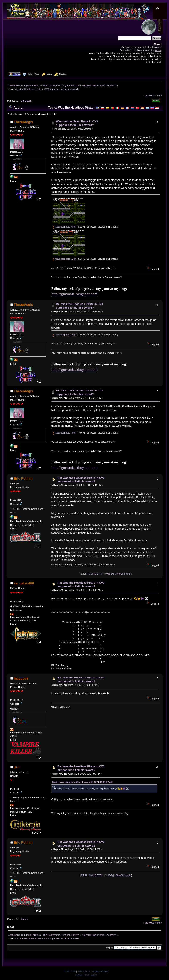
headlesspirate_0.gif (64, 227)
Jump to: (109, 948)
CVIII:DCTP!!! (96, 574)
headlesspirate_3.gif (64, 433)
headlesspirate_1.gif (64, 259)
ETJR (84, 574)
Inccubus (21, 678)
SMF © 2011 (84, 972)
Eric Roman (23, 479)
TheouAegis (23, 122)
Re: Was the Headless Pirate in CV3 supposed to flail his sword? (79, 306)
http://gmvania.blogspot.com (75, 294)
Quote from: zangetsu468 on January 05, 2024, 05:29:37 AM (82, 782)
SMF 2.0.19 (70, 972)
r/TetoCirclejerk (122, 574)
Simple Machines (100, 972)
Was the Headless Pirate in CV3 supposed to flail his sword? (77, 123)
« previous (149, 95)
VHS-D (109, 574)
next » (158, 95)
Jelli (17, 767)
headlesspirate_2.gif (64, 335)
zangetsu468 (24, 583)
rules (158, 50)
